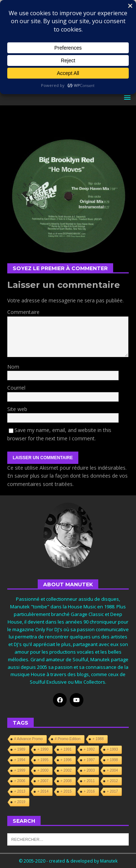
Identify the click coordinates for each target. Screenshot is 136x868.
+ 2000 (43, 770)
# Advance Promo (28, 739)
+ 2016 (89, 791)
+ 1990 (43, 749)
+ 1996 (66, 760)
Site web (17, 409)
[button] (126, 97)
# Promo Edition (68, 739)
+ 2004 (113, 770)
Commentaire (23, 312)
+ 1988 (98, 739)
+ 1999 (20, 770)
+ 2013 (20, 791)
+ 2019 (20, 802)
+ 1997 (89, 760)
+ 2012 (113, 781)
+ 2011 (89, 781)
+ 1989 (20, 749)
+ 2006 (20, 781)
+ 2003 (89, 770)
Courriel (16, 388)
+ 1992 (89, 749)
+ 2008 (66, 781)
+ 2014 (43, 791)
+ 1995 (43, 760)
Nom (13, 367)
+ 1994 (20, 760)
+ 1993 (113, 749)
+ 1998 (113, 760)
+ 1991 (66, 749)
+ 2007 (43, 781)
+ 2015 (66, 791)
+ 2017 (113, 791)
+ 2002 (66, 770)
